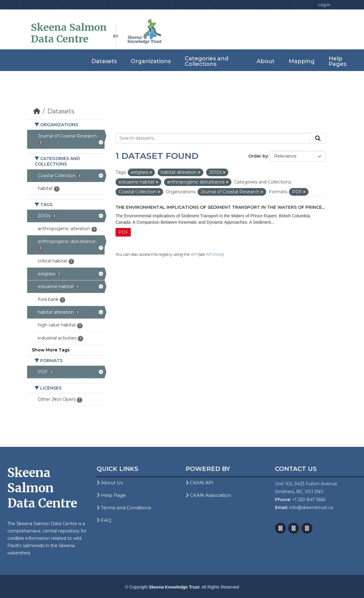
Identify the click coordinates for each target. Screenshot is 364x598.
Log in (324, 5)
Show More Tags (51, 350)
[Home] (37, 111)
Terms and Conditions (124, 508)
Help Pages (337, 61)
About (266, 61)
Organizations (151, 61)
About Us (110, 483)
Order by (258, 156)
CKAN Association (208, 495)
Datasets (104, 61)
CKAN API (200, 483)
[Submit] (318, 138)
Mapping (302, 61)
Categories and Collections (207, 61)
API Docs (214, 254)
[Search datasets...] (213, 138)
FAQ (104, 520)
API (194, 254)
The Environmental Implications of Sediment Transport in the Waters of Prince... (220, 207)
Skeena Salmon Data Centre (69, 33)
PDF (123, 232)
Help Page (111, 495)
